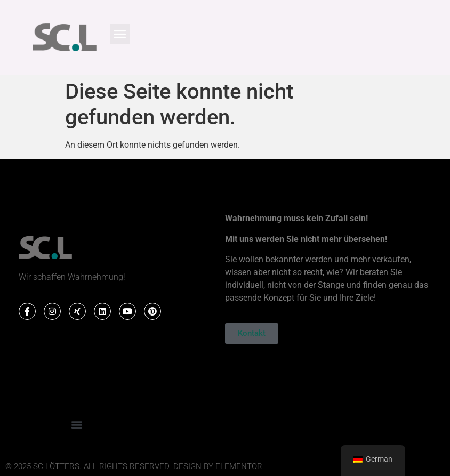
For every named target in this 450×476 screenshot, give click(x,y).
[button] (120, 34)
